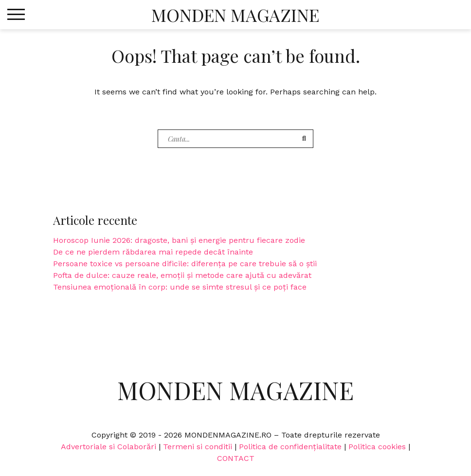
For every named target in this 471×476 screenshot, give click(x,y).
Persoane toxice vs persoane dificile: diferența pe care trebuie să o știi (185, 264)
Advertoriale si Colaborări (109, 447)
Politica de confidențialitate (290, 447)
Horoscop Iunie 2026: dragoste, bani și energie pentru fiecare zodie (179, 240)
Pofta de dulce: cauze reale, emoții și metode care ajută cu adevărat (182, 275)
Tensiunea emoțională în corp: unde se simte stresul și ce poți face (180, 287)
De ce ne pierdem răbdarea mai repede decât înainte (153, 252)
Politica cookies (377, 447)
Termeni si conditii (198, 447)
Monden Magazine (235, 15)
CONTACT (236, 458)
